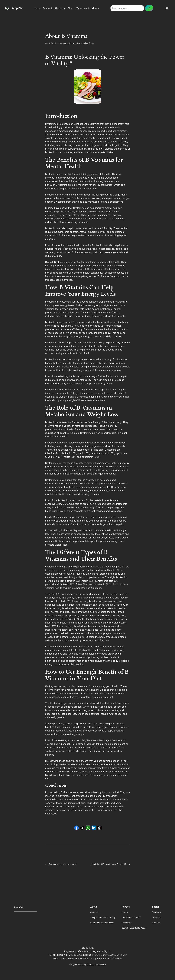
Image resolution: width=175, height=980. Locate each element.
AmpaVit (17, 8)
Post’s (91, 43)
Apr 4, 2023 (50, 43)
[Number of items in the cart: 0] (167, 8)
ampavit (66, 43)
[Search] (149, 8)
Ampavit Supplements (94, 964)
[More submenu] (99, 8)
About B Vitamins (80, 43)
